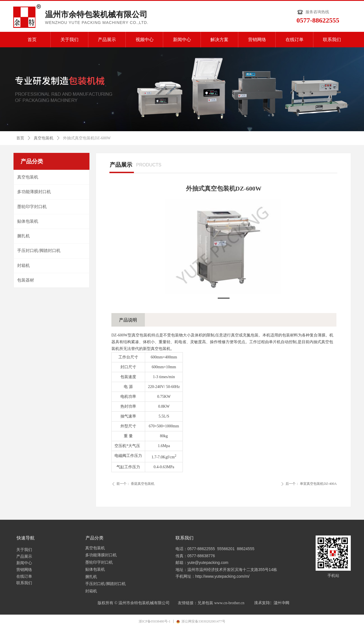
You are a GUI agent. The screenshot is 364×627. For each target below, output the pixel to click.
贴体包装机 (28, 221)
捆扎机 (23, 236)
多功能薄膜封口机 (34, 192)
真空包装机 (44, 138)
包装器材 (26, 280)
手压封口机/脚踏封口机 (39, 251)
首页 (20, 138)
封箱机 (23, 265)
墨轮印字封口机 (32, 207)
